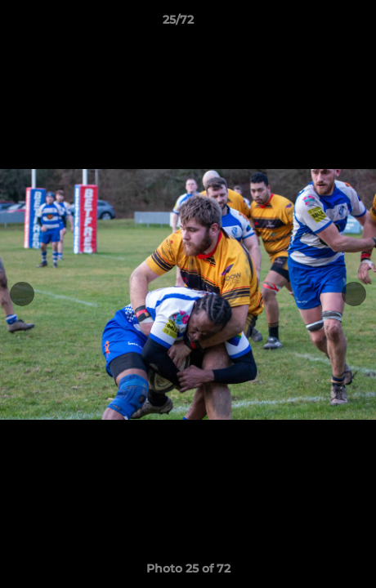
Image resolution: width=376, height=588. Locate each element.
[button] (317, 24)
